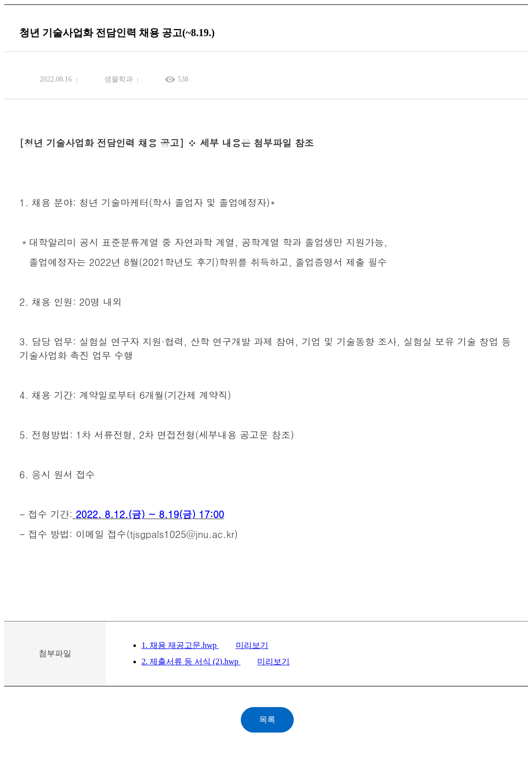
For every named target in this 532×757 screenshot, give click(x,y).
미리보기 (252, 645)
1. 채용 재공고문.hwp (180, 645)
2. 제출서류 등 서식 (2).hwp (191, 661)
